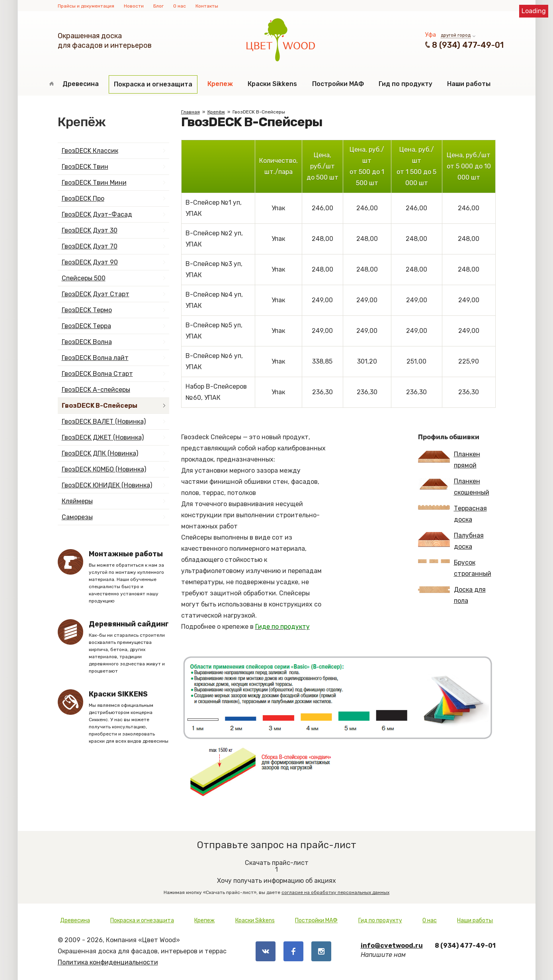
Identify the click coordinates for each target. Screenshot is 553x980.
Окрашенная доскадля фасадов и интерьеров (105, 41)
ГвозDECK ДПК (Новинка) (100, 453)
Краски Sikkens (272, 84)
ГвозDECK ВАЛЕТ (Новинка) (104, 422)
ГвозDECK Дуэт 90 (90, 262)
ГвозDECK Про (83, 199)
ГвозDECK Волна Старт (97, 374)
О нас (180, 6)
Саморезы (77, 517)
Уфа (431, 35)
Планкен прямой (449, 460)
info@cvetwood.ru (392, 946)
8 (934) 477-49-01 (468, 45)
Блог (158, 6)
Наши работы (469, 84)
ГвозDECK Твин (85, 167)
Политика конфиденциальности (108, 962)
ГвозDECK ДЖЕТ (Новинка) (103, 437)
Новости (134, 6)
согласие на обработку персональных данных (335, 892)
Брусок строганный (455, 568)
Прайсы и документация (86, 6)
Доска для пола (452, 595)
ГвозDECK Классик (90, 151)
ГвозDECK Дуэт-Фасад (97, 214)
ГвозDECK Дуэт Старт (96, 294)
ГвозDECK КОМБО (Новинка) (104, 469)
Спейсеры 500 (84, 278)
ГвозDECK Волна (87, 342)
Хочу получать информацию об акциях (277, 874)
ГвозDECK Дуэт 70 (90, 246)
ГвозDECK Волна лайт (95, 358)
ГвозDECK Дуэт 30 (90, 230)
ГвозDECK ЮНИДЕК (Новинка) (107, 485)
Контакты (207, 6)
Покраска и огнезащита (153, 84)
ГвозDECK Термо (87, 310)
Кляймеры (77, 501)
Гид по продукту (405, 84)
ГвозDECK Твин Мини (94, 183)
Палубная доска (451, 541)
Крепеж (220, 84)
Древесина (81, 84)
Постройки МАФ (338, 84)
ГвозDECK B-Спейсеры (100, 406)
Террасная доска (452, 514)
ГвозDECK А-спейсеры (96, 390)
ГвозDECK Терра (86, 326)
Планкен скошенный (454, 487)
